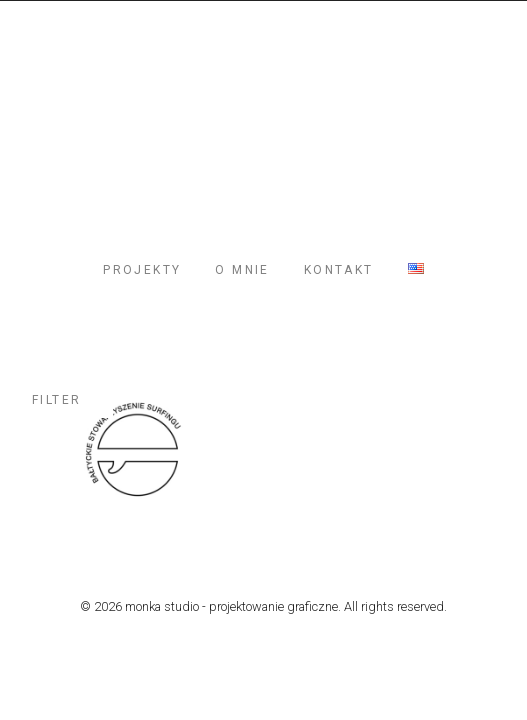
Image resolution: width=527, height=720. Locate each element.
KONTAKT (339, 270)
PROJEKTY (142, 270)
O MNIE (242, 270)
